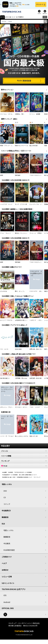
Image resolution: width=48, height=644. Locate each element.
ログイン (45, 15)
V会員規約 (11, 474)
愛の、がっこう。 (20, 293)
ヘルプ (4, 565)
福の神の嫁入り (5, 380)
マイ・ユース (4, 351)
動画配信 (5, 519)
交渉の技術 (18, 351)
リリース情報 (24, 458)
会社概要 (4, 474)
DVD (4, 19)
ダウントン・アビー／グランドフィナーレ (13, 409)
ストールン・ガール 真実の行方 (10, 116)
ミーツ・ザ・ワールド (7, 438)
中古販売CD (27, 19)
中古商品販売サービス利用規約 (10, 476)
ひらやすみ (4, 293)
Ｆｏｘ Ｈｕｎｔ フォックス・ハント (12, 235)
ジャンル (24, 453)
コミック (17, 19)
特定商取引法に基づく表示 (9, 479)
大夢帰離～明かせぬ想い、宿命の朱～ (26, 380)
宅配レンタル (9, 532)
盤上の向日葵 (34, 147)
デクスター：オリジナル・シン (24, 409)
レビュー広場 (7, 578)
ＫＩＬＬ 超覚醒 (35, 116)
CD (10, 19)
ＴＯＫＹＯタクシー (36, 177)
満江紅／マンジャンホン (22, 235)
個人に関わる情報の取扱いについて (28, 476)
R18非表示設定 (9, 552)
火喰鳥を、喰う (20, 116)
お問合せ (5, 572)
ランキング (24, 462)
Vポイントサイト (8, 585)
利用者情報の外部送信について (25, 479)
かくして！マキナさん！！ (8, 322)
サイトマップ (37, 479)
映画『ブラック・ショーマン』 (10, 147)
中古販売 (7, 545)
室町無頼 (18, 177)
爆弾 (2, 177)
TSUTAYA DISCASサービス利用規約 (23, 474)
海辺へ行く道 (34, 438)
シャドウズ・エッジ (6, 206)
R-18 (24, 467)
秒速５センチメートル (22, 147)
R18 (45, 19)
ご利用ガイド (7, 558)
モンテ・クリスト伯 (21, 206)
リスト (39, 15)
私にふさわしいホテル (22, 438)
